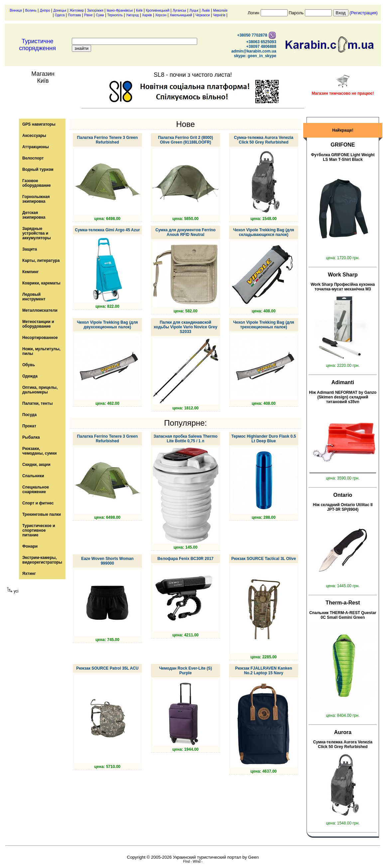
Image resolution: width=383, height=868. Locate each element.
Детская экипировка (34, 215)
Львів (206, 10)
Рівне (88, 15)
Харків (147, 15)
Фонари (30, 546)
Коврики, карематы (41, 283)
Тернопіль (115, 15)
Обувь (29, 365)
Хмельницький (181, 15)
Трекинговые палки (42, 514)
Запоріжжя (95, 10)
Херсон (161, 15)
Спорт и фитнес (38, 503)
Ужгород (132, 15)
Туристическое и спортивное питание (39, 530)
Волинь (31, 10)
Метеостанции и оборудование (38, 324)
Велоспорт (33, 158)
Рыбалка (31, 437)
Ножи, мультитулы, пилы (41, 351)
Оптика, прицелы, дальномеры (40, 390)
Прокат (29, 426)
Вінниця (16, 10)
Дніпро (45, 10)
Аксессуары (34, 136)
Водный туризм (38, 169)
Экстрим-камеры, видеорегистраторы (42, 560)
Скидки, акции (36, 465)
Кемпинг (31, 272)
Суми (100, 15)
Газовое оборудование (37, 183)
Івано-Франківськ (120, 10)
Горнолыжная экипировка (36, 199)
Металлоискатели (40, 310)
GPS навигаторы (39, 124)
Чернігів (219, 15)
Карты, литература (41, 261)
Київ (139, 10)
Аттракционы (36, 147)
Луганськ (179, 10)
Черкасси (203, 15)
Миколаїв (220, 10)
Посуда (29, 415)
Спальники (33, 476)
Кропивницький (157, 10)
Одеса (60, 15)
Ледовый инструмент (34, 297)
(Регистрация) (364, 13)
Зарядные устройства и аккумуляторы (37, 233)
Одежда (30, 376)
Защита (30, 249)
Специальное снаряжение (36, 489)
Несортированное (40, 338)
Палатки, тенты (37, 403)
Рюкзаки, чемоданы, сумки (39, 451)
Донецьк (60, 10)
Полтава (74, 15)
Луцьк (194, 10)
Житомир (77, 10)
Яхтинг (29, 574)
